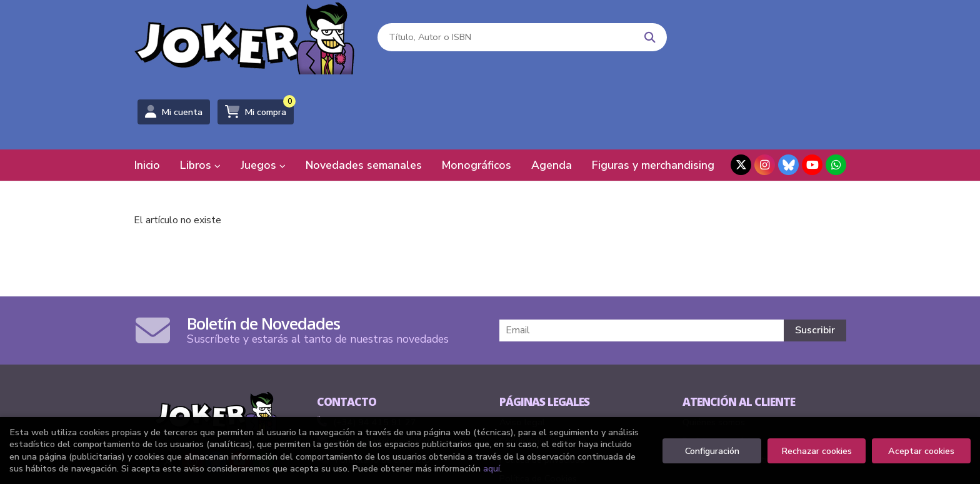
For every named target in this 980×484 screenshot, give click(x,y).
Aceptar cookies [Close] (921, 451)
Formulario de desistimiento (738, 385)
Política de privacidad (542, 385)
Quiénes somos (714, 348)
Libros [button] (200, 91)
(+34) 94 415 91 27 (375, 348)
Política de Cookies (538, 404)
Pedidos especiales (721, 366)
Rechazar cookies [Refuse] (817, 451)
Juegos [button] (263, 91)
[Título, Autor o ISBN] (503, 38)
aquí (492, 468)
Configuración (712, 451)
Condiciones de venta (543, 366)
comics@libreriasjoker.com (378, 366)
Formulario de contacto (373, 385)
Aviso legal (522, 348)
